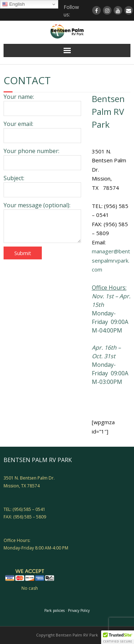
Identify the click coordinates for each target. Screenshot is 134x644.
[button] (118, 637)
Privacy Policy (79, 610)
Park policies (54, 610)
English (13, 4)
